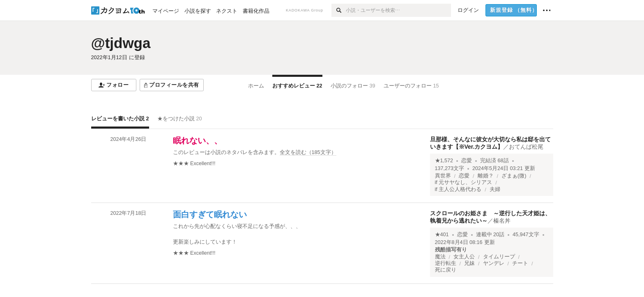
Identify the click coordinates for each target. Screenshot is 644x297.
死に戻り (446, 270)
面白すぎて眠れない (210, 214)
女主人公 (464, 257)
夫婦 (495, 189)
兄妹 (469, 263)
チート (520, 263)
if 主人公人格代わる (458, 189)
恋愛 (467, 161)
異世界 (443, 176)
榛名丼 (502, 221)
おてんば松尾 (526, 147)
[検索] (339, 10)
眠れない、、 (198, 140)
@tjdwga (121, 43)
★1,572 (444, 161)
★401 (442, 235)
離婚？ (486, 176)
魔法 (440, 257)
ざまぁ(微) (514, 176)
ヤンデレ (494, 263)
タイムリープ (499, 257)
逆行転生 (446, 263)
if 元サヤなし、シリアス (464, 182)
